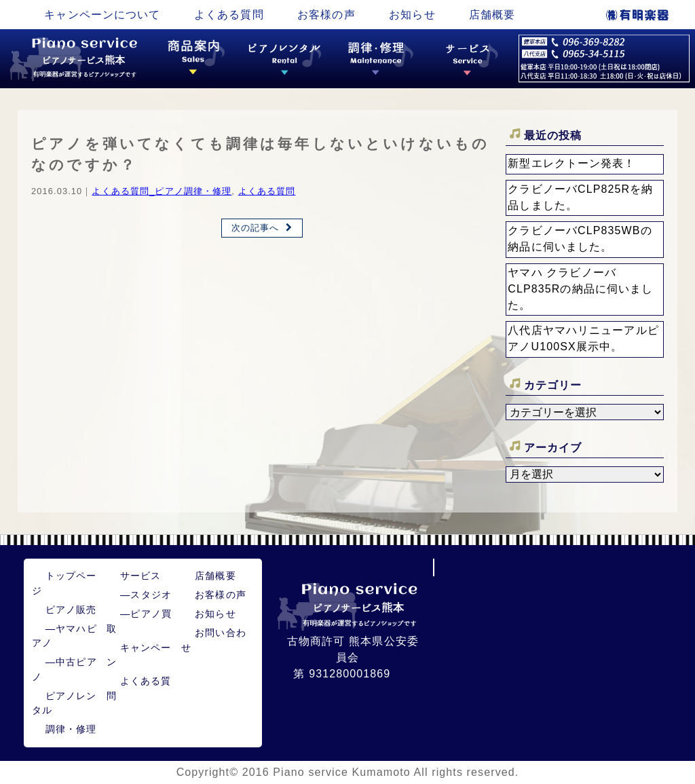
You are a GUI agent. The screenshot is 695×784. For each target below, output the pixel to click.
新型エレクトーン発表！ (571, 163)
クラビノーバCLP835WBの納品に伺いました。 (580, 239)
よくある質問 (229, 15)
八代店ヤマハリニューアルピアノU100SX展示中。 (583, 338)
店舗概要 (492, 15)
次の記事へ (256, 228)
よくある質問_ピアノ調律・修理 (162, 191)
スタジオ (146, 595)
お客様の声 (326, 15)
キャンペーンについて (102, 15)
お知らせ (412, 15)
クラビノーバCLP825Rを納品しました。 (580, 197)
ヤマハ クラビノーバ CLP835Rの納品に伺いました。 (580, 289)
